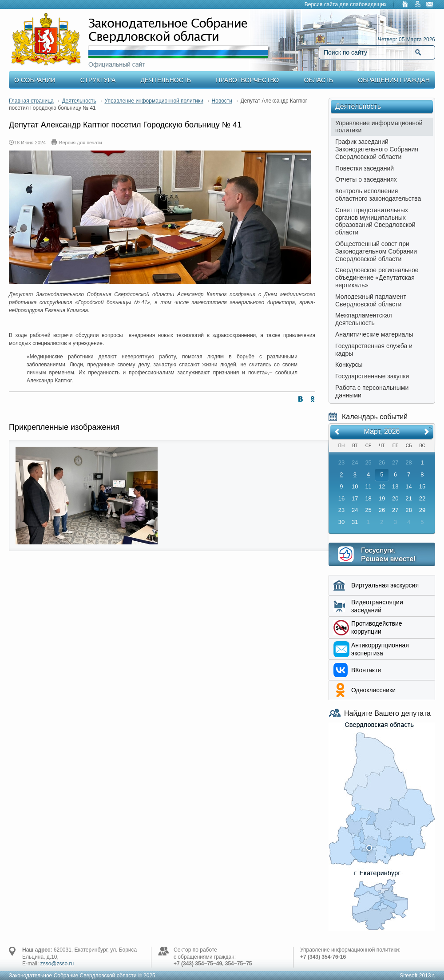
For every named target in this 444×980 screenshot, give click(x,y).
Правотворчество (247, 80)
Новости (222, 101)
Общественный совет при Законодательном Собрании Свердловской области (376, 251)
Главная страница (31, 101)
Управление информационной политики (154, 101)
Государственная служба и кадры (374, 350)
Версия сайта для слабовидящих (346, 4)
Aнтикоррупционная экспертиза (380, 649)
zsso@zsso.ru (57, 964)
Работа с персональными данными (372, 391)
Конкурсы (349, 365)
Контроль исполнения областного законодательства (378, 195)
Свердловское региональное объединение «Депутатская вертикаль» (377, 278)
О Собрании (35, 80)
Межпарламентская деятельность (364, 319)
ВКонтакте (366, 670)
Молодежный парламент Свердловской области (371, 300)
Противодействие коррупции (377, 627)
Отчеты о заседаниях (366, 179)
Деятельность (166, 80)
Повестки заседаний (365, 168)
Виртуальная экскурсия (385, 585)
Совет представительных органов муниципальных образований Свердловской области (375, 221)
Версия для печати (81, 143)
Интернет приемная (382, 554)
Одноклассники (373, 690)
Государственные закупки (372, 376)
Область (318, 80)
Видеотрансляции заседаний (377, 606)
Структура (98, 80)
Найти (418, 52)
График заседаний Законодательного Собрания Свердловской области (377, 149)
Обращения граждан (394, 80)
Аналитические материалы (374, 334)
